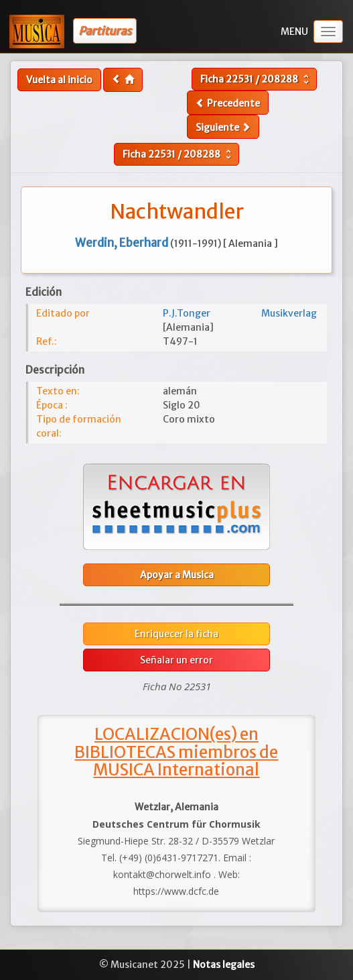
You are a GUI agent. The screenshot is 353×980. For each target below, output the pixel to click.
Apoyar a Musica (177, 575)
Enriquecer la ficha (176, 634)
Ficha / (256, 79)
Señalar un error (176, 660)
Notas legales (224, 965)
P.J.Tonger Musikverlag (240, 313)
